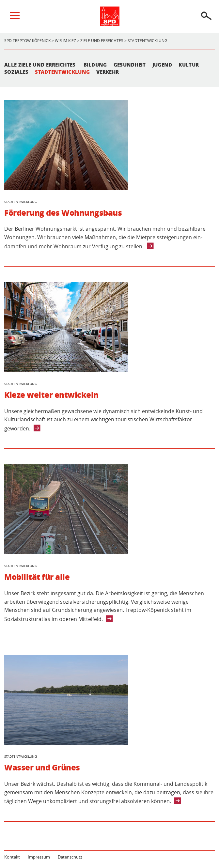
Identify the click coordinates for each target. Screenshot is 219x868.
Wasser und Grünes (42, 767)
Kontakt (12, 857)
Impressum (39, 857)
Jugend (162, 65)
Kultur (189, 65)
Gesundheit (130, 65)
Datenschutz (70, 857)
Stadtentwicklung (62, 72)
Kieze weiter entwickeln (51, 395)
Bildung (95, 65)
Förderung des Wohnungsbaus (63, 213)
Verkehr (108, 72)
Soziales (16, 72)
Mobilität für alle (37, 577)
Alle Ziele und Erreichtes (40, 65)
